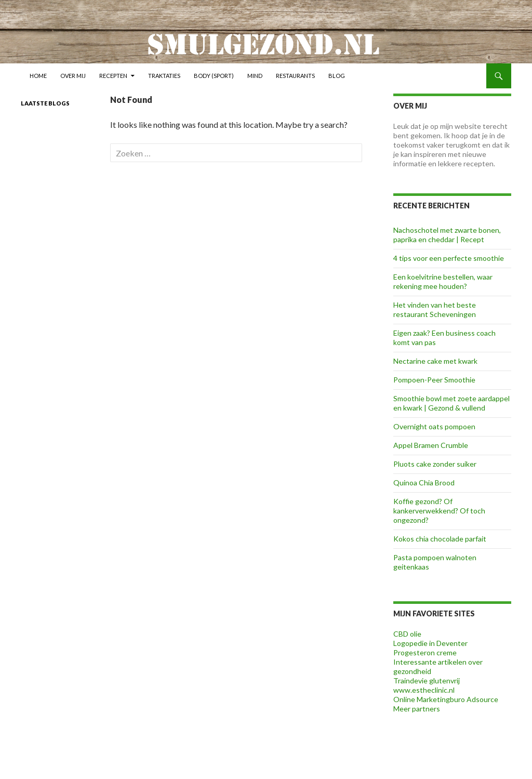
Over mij (73, 76)
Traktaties (164, 76)
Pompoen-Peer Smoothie (434, 380)
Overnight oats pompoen (434, 426)
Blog (337, 76)
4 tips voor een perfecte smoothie (449, 258)
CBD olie (407, 634)
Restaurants (295, 76)
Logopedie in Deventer (430, 643)
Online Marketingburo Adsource (446, 699)
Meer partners (417, 709)
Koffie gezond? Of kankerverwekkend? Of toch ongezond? (439, 511)
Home (38, 76)
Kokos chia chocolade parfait (440, 539)
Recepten (113, 76)
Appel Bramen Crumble (431, 445)
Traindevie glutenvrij (427, 681)
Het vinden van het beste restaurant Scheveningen (435, 309)
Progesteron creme (425, 652)
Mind (255, 76)
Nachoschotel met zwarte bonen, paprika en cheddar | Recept (447, 235)
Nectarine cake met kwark (435, 361)
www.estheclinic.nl (424, 690)
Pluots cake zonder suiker (435, 464)
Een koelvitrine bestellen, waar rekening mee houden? (443, 281)
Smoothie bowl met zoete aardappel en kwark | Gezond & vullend (451, 403)
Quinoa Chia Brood (424, 483)
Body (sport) (214, 76)
